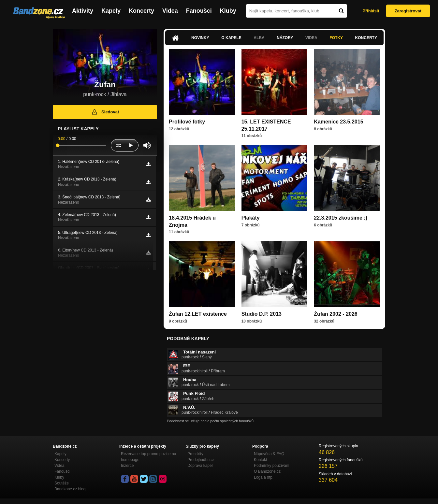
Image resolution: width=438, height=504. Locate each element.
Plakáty (251, 218)
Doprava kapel (200, 466)
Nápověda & (269, 454)
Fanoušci (199, 11)
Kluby (228, 11)
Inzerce (127, 466)
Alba (259, 38)
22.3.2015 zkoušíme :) (341, 218)
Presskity (195, 454)
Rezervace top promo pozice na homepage (148, 457)
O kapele (231, 38)
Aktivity (83, 11)
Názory (285, 38)
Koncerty (141, 11)
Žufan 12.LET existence (198, 314)
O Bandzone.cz (267, 471)
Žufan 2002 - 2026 (336, 314)
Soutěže (62, 483)
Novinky (200, 38)
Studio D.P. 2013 (262, 314)
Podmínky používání (272, 466)
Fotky (336, 38)
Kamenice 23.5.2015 (338, 122)
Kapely (111, 11)
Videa (170, 11)
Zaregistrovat (408, 11)
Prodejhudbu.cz (201, 460)
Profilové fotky (187, 122)
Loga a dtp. (264, 477)
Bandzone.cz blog (70, 489)
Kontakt (261, 460)
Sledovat (105, 112)
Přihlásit (371, 11)
